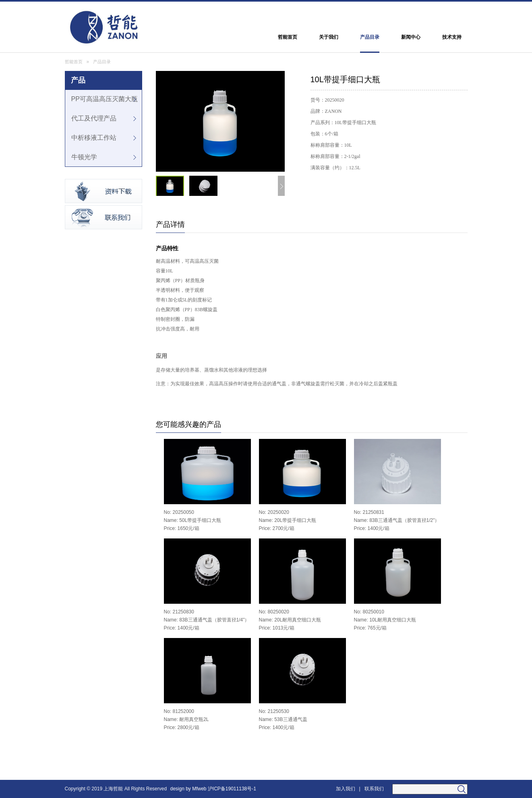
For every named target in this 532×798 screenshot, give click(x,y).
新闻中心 (411, 37)
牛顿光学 (84, 157)
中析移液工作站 (94, 138)
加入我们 (346, 789)
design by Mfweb (188, 789)
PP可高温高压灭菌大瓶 (105, 99)
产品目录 (370, 37)
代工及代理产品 (94, 118)
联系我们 (374, 789)
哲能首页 (288, 37)
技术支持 (452, 37)
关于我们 (329, 37)
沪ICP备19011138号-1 (233, 789)
